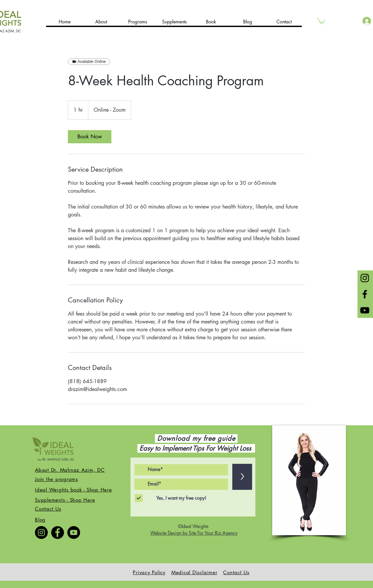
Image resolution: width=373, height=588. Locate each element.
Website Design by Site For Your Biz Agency (194, 533)
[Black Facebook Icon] (365, 294)
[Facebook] (57, 532)
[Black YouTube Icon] (365, 310)
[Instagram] (41, 532)
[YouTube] (74, 532)
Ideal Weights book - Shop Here (73, 490)
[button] (321, 21)
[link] (90, 137)
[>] (242, 477)
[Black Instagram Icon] (365, 278)
